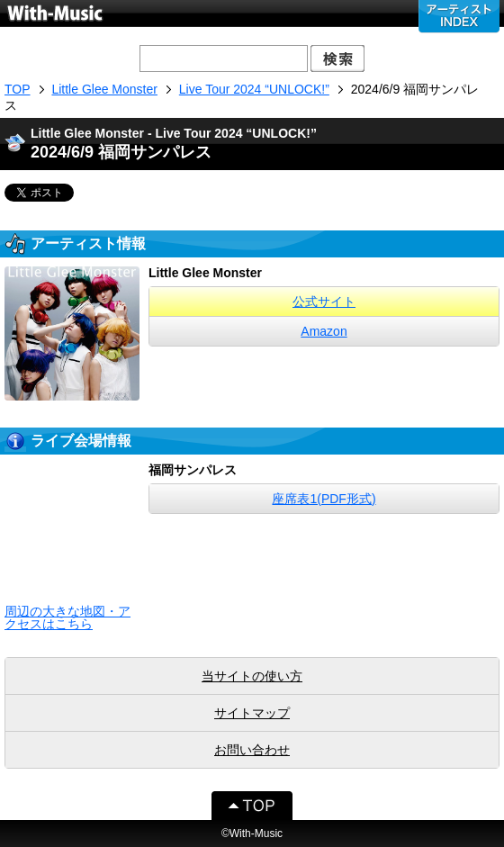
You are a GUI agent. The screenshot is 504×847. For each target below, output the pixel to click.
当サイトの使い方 (252, 676)
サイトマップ (252, 713)
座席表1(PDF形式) (324, 499)
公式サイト (324, 302)
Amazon (324, 331)
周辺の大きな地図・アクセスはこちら (67, 617)
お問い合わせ (252, 750)
